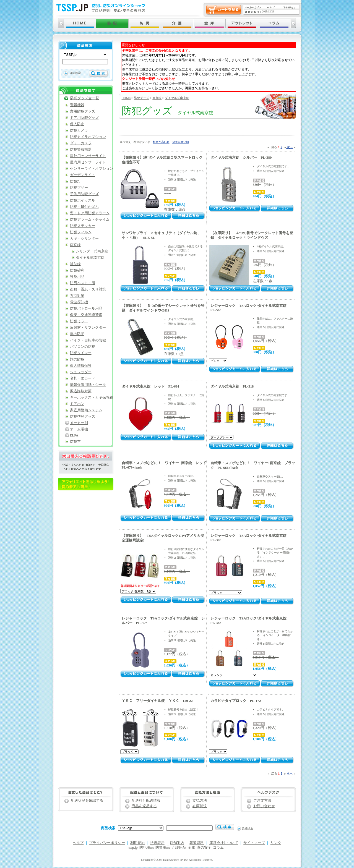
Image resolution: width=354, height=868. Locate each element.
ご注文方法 (262, 801)
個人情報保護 (81, 366)
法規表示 (157, 843)
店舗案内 (177, 843)
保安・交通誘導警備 (86, 315)
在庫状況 (200, 806)
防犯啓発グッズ (83, 417)
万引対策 (77, 296)
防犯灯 (75, 181)
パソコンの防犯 (83, 347)
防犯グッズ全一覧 (85, 98)
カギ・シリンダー (84, 239)
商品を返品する (144, 806)
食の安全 (204, 848)
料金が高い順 (161, 142)
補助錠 (75, 264)
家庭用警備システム (86, 410)
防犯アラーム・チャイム (90, 219)
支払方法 (200, 801)
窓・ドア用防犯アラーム (90, 213)
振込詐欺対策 (81, 391)
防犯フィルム (81, 232)
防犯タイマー (81, 353)
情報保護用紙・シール (88, 385)
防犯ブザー (79, 188)
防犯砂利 (77, 270)
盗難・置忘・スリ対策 (88, 289)
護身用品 (77, 277)
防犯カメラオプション (88, 137)
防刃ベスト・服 (83, 283)
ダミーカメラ (81, 143)
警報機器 (77, 105)
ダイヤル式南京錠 (177, 98)
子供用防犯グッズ (84, 194)
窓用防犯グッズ (83, 111)
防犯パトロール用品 (86, 308)
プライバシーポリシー (107, 843)
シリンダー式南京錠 (92, 251)
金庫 (191, 848)
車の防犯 (77, 334)
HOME (126, 98)
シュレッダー (81, 372)
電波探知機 (79, 302)
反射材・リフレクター (88, 328)
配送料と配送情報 (146, 801)
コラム (218, 848)
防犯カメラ (79, 130)
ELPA (74, 435)
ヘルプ (78, 843)
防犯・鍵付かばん (84, 207)
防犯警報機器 (81, 150)
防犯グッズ (141, 98)
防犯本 (75, 441)
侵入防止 (77, 124)
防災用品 (163, 848)
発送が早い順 (181, 142)
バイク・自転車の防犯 (88, 340)
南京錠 (157, 98)
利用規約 (137, 843)
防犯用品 (147, 848)
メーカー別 (79, 423)
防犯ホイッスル (83, 200)
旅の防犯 (77, 359)
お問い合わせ (264, 806)
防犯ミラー (79, 321)
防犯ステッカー (83, 226)
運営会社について (224, 843)
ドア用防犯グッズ (84, 118)
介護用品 (179, 848)
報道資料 (197, 843)
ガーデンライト (83, 175)
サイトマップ (254, 843)
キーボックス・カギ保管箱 (92, 398)
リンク (276, 843)
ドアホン (77, 404)
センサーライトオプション (92, 169)
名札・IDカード (83, 378)
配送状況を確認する (87, 801)
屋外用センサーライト (88, 156)
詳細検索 (75, 73)
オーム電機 (79, 429)
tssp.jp (133, 848)
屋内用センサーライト (88, 162)
